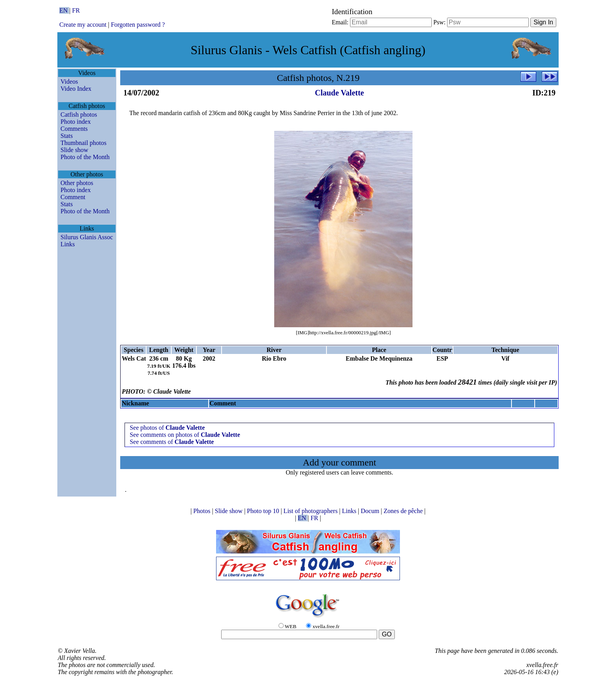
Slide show (74, 150)
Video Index (76, 89)
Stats (67, 136)
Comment (73, 197)
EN (64, 10)
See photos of (167, 428)
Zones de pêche (404, 511)
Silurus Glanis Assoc (87, 237)
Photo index (76, 122)
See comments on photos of (185, 435)
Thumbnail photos (83, 143)
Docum (371, 511)
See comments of (172, 442)
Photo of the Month (85, 157)
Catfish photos (79, 115)
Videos (69, 82)
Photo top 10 (264, 511)
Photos (203, 511)
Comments (74, 129)
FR (76, 10)
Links (68, 244)
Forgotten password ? (138, 25)
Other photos (77, 183)
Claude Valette (340, 93)
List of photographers (312, 511)
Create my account (83, 25)
